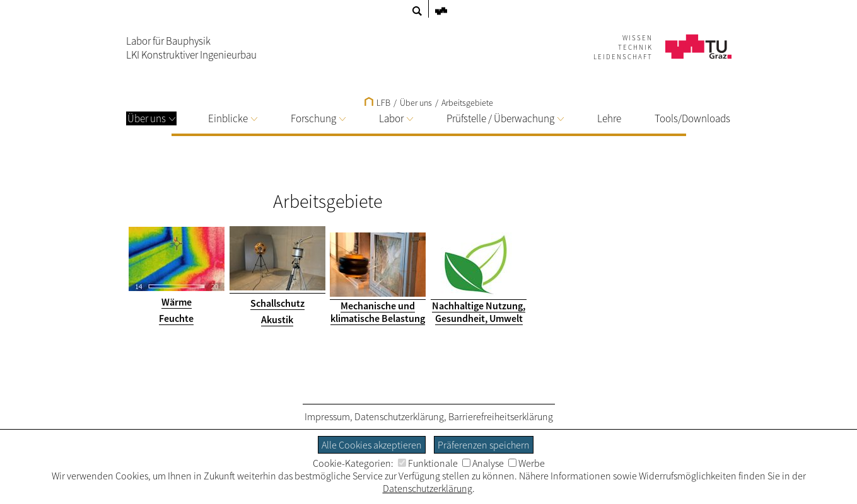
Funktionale (428, 463)
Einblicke (233, 118)
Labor (396, 118)
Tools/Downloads (692, 118)
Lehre (609, 118)
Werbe (527, 463)
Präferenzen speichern (484, 445)
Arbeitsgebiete (467, 103)
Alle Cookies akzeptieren (372, 445)
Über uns (151, 118)
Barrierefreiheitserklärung (501, 416)
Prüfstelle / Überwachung (505, 118)
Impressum (327, 416)
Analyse (483, 463)
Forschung (318, 118)
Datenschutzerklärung (399, 416)
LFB (377, 103)
